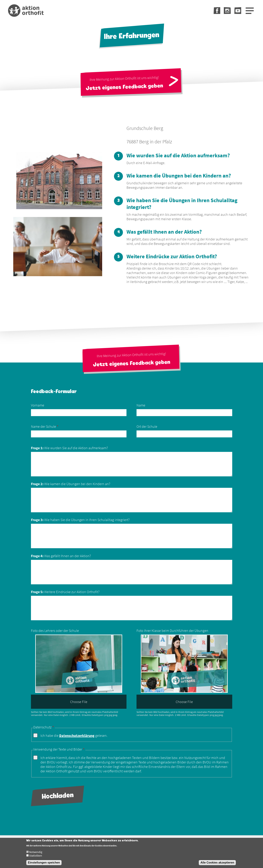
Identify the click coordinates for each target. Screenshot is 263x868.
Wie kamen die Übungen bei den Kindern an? (71, 484)
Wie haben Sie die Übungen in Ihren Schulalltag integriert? (80, 520)
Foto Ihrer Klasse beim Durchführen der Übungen (172, 631)
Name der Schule (43, 426)
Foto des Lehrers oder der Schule (55, 631)
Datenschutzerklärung (77, 735)
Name (141, 405)
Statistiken (36, 857)
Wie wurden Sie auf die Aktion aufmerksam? (69, 448)
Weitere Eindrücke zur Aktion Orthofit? (65, 592)
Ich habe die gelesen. (74, 735)
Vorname (38, 405)
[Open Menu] (250, 11)
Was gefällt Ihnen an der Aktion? (61, 556)
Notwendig (36, 854)
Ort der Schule (147, 426)
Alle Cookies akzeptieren (217, 865)
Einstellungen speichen (44, 865)
